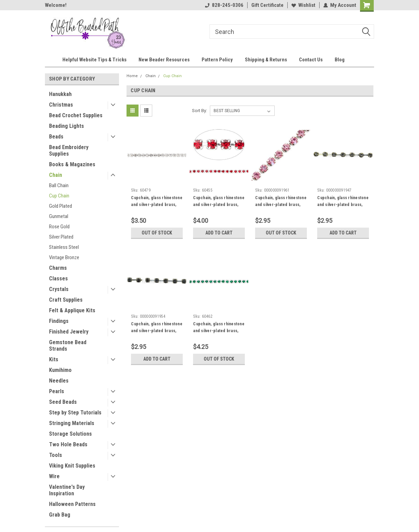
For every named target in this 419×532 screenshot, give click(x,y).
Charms (58, 268)
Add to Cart (219, 233)
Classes (58, 279)
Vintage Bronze (64, 257)
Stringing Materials (72, 423)
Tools (56, 455)
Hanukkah (60, 94)
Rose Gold (59, 227)
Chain (56, 175)
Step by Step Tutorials (75, 413)
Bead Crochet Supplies (76, 115)
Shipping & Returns (266, 60)
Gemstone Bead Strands (68, 346)
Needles (59, 381)
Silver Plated (61, 237)
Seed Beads (63, 402)
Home (132, 76)
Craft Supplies (66, 300)
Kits (54, 359)
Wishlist (303, 5)
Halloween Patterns (72, 504)
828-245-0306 (224, 5)
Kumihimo (60, 370)
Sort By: (200, 111)
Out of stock (157, 233)
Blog (340, 60)
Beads (56, 137)
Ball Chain (59, 185)
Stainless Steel (64, 247)
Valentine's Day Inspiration (67, 490)
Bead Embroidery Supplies (69, 150)
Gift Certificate (267, 5)
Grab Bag (60, 515)
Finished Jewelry (69, 332)
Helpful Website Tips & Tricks (94, 60)
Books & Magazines (72, 164)
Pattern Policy (217, 60)
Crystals (59, 289)
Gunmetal (59, 216)
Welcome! (56, 5)
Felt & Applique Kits (72, 310)
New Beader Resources (164, 60)
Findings (59, 321)
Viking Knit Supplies (72, 466)
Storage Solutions (70, 434)
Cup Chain (59, 196)
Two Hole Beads (68, 444)
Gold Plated (61, 206)
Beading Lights (67, 126)
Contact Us (311, 60)
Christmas (61, 105)
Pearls (57, 391)
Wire (54, 476)
